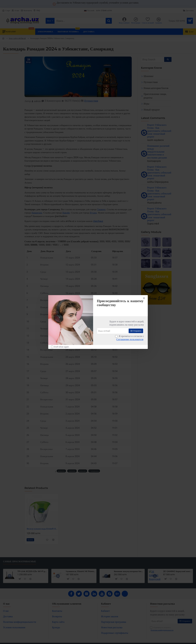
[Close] (144, 298)
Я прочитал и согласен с (130, 338)
